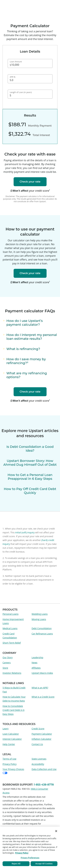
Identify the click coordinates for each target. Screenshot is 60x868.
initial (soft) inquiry (25, 532)
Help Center (9, 744)
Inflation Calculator (42, 739)
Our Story (8, 657)
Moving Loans (39, 619)
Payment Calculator (42, 734)
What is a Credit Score (43, 697)
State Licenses (39, 759)
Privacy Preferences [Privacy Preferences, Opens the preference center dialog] (30, 858)
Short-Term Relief (12, 643)
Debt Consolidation (42, 628)
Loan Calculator (11, 734)
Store (5, 668)
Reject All (16, 864)
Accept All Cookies (44, 864)
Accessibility (38, 764)
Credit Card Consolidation (10, 636)
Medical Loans (10, 628)
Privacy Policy (10, 764)
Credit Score (38, 729)
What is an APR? (40, 688)
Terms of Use (9, 759)
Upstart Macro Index (42, 673)
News (35, 663)
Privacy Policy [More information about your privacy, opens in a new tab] (22, 853)
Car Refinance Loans (42, 634)
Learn (6, 729)
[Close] (56, 831)
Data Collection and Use (44, 769)
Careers (7, 663)
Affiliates (36, 668)
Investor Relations (12, 673)
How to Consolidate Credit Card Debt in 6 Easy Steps (14, 710)
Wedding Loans (40, 614)
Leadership (37, 657)
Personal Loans (10, 614)
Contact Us (37, 744)
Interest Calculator (12, 739)
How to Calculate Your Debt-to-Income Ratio (14, 699)
